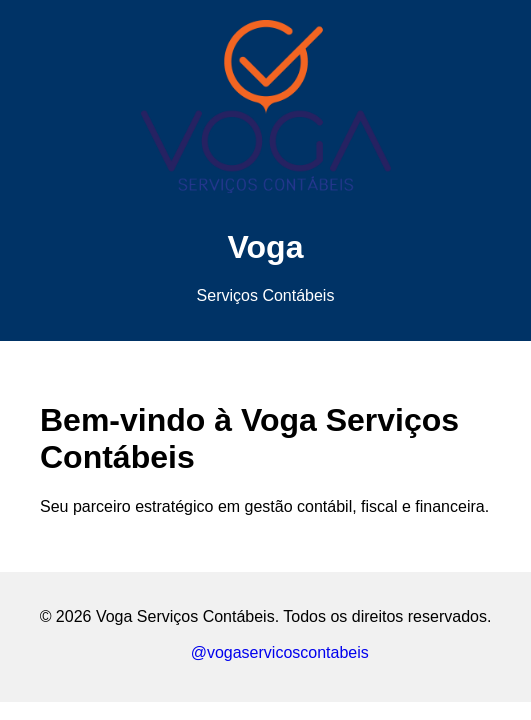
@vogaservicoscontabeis (265, 652)
